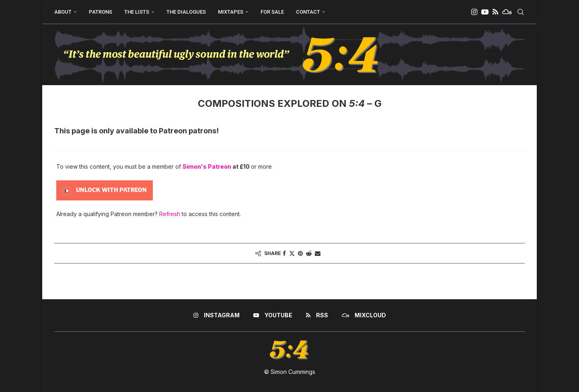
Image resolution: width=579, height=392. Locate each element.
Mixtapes (231, 12)
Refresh (170, 214)
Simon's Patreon (207, 166)
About (63, 12)
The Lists (137, 12)
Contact (308, 12)
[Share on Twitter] (292, 253)
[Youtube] (485, 12)
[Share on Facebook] (284, 253)
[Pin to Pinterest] (300, 253)
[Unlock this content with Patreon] (105, 190)
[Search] (521, 12)
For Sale (272, 12)
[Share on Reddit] (309, 253)
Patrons (101, 12)
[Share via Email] (318, 253)
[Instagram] (474, 12)
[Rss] (495, 12)
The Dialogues (186, 12)
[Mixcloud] (507, 12)
